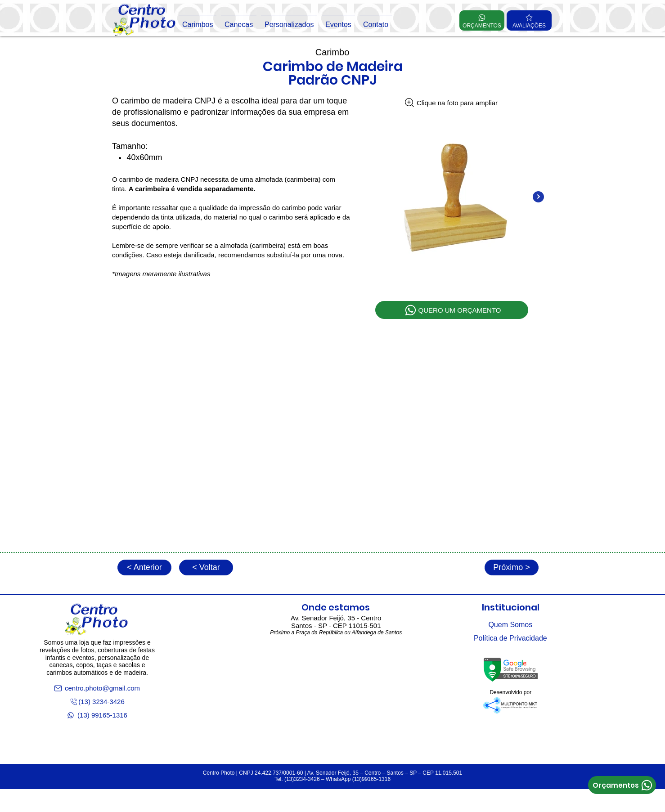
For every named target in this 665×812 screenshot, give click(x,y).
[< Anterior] (144, 568)
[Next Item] (538, 197)
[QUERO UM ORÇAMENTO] (452, 310)
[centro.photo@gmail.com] (97, 688)
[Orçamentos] (622, 785)
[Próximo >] (512, 568)
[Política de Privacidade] (510, 638)
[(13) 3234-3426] (97, 702)
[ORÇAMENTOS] (482, 20)
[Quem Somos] (510, 625)
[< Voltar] (206, 568)
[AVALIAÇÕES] (529, 20)
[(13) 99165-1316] (97, 715)
